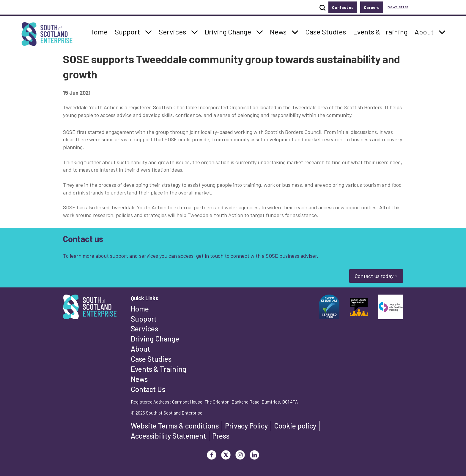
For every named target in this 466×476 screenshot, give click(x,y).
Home (140, 309)
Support (144, 319)
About (140, 349)
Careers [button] (372, 7)
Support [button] (129, 31)
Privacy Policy (246, 426)
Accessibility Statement (168, 436)
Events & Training (159, 369)
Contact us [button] (343, 7)
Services (144, 329)
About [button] (426, 31)
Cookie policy (295, 426)
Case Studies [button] (325, 31)
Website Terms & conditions (175, 426)
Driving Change (155, 339)
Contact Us (148, 389)
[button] (149, 32)
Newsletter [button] (398, 7)
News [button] (280, 31)
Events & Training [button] (380, 31)
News (139, 379)
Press (221, 436)
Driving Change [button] (228, 31)
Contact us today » (376, 276)
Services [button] (174, 31)
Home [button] (100, 31)
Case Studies (151, 359)
